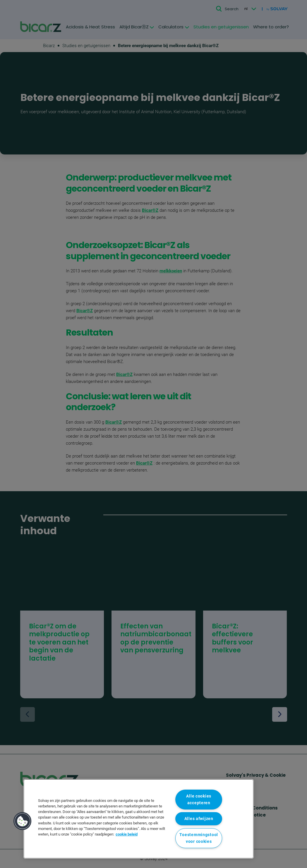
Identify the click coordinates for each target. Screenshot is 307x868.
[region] (139, 819)
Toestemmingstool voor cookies (199, 838)
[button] (23, 821)
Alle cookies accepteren (199, 800)
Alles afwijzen (199, 819)
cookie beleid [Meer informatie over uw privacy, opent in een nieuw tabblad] (127, 834)
